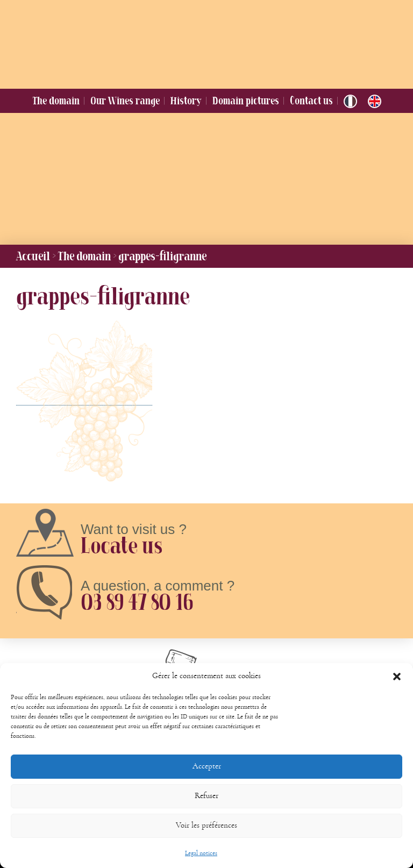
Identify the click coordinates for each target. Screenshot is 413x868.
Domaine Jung (200, 42)
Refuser (206, 808)
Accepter (207, 778)
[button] (397, 689)
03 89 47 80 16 (137, 602)
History (186, 101)
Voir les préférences (206, 838)
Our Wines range (125, 101)
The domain (56, 101)
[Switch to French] (350, 101)
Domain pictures (246, 101)
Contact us (311, 101)
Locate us (122, 545)
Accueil (33, 256)
